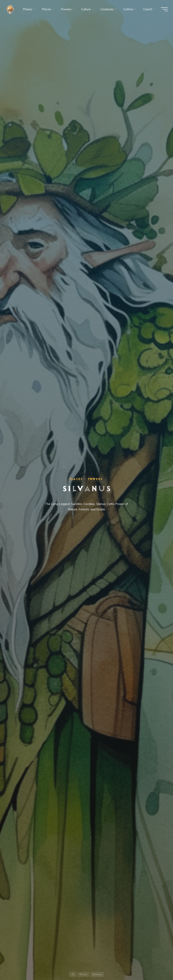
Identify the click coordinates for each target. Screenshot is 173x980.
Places (76, 479)
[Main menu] (164, 9)
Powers (95, 479)
